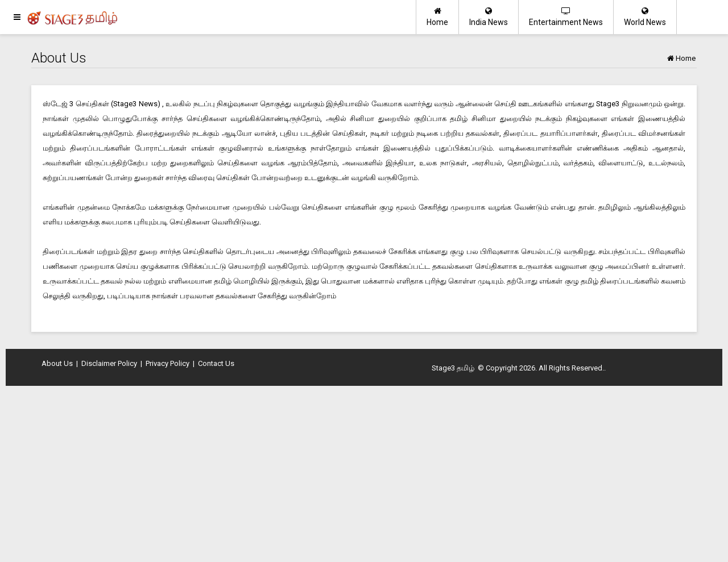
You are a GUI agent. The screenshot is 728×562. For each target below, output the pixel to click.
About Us (57, 363)
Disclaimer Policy (109, 363)
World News (645, 17)
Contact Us (216, 363)
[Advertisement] (364, 477)
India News (489, 17)
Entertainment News (566, 17)
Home (437, 17)
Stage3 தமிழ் (453, 368)
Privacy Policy (167, 363)
